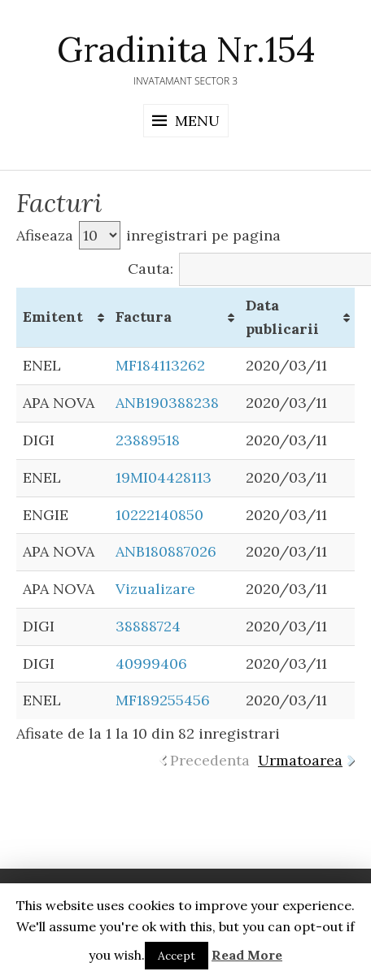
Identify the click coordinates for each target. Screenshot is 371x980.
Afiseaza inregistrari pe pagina (148, 235)
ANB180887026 (166, 551)
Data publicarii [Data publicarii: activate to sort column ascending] (282, 317)
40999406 (151, 663)
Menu (197, 121)
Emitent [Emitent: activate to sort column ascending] (53, 317)
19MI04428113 (164, 477)
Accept (177, 956)
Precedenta (210, 760)
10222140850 (159, 515)
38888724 (148, 626)
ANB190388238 (167, 403)
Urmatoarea (300, 760)
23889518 (148, 440)
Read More (247, 955)
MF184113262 (160, 365)
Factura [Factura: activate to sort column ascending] (144, 317)
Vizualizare (155, 589)
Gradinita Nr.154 (186, 50)
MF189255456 (163, 700)
